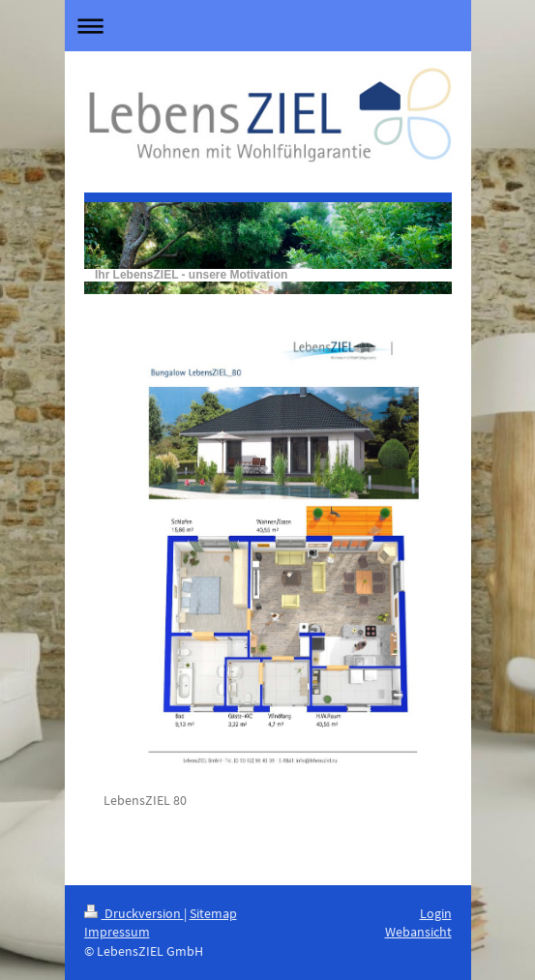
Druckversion (134, 913)
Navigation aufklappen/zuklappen (268, 26)
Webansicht (418, 932)
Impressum (117, 932)
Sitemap (213, 913)
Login (436, 913)
